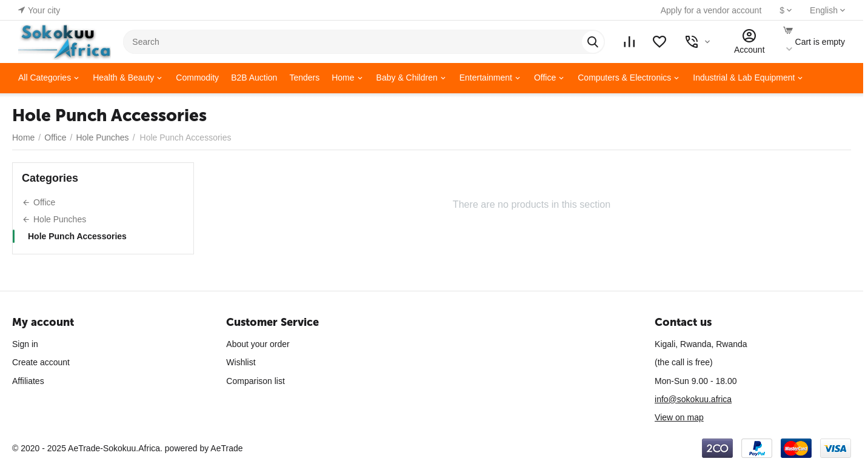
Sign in (25, 344)
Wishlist (241, 362)
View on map (679, 417)
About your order (258, 344)
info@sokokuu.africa (693, 399)
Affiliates (28, 381)
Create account (41, 362)
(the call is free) (684, 362)
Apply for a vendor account (711, 10)
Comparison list (255, 381)
